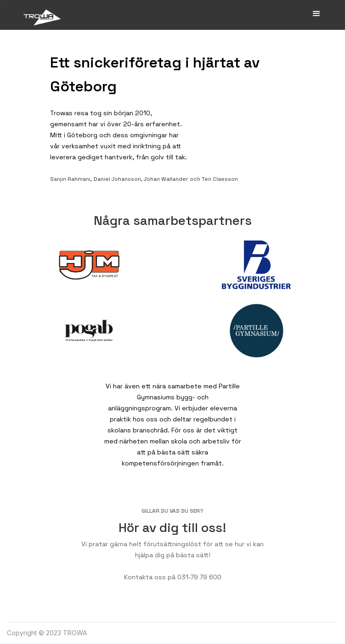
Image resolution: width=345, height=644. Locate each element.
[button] (317, 14)
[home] (40, 15)
